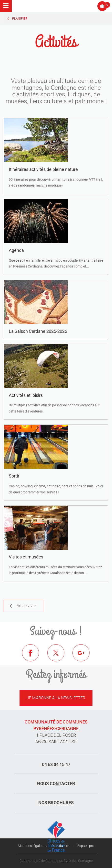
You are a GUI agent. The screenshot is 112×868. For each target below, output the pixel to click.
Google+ (85, 657)
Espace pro (86, 846)
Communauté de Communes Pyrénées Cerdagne (56, 861)
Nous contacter (56, 784)
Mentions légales (31, 846)
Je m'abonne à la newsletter (56, 698)
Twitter (60, 657)
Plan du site (60, 846)
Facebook (34, 657)
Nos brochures (56, 803)
